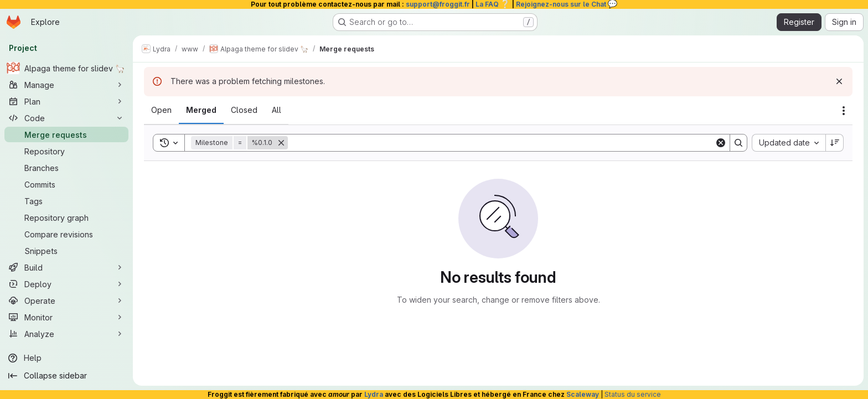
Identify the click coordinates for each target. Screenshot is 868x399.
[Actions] (844, 111)
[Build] (66, 267)
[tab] (161, 110)
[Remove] (281, 143)
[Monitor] (66, 317)
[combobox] (789, 143)
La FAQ (493, 4)
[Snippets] (66, 251)
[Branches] (66, 168)
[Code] (66, 118)
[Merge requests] (66, 134)
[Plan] (66, 101)
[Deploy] (66, 284)
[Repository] (66, 151)
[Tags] (66, 201)
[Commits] (66, 184)
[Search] (501, 143)
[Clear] (721, 143)
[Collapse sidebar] (66, 376)
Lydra (374, 394)
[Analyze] (66, 334)
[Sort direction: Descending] (835, 143)
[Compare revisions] (66, 234)
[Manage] (66, 85)
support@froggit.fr (438, 4)
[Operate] (66, 300)
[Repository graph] (66, 217)
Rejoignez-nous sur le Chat (567, 4)
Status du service (633, 394)
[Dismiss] (839, 81)
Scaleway (583, 394)
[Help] (66, 358)
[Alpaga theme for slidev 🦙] (66, 68)
